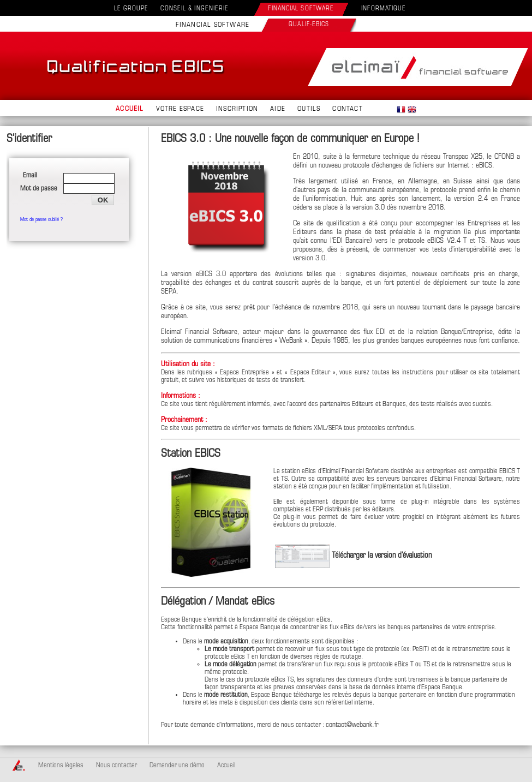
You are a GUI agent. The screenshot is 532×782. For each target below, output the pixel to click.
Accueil (226, 766)
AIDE (278, 109)
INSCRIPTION (237, 109)
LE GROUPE (131, 9)
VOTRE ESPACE (180, 109)
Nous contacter (116, 766)
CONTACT (347, 109)
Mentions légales (61, 766)
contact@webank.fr (352, 725)
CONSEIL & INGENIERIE (195, 9)
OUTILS (309, 109)
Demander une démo (177, 766)
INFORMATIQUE (384, 9)
